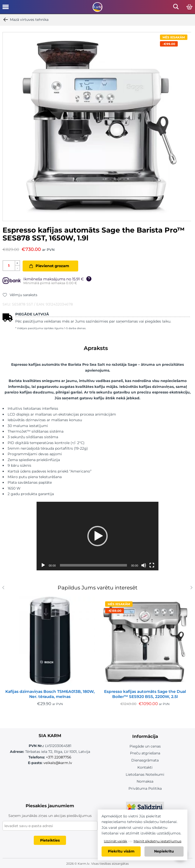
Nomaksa (145, 781)
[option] (97, 127)
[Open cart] (189, 7)
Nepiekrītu (164, 851)
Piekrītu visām (121, 851)
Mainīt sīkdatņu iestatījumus (157, 841)
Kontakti (145, 767)
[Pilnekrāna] (152, 565)
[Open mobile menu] (6, 9)
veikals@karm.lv (58, 763)
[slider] (94, 565)
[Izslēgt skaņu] (144, 565)
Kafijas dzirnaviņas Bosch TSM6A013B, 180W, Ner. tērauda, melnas (50, 694)
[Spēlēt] (43, 565)
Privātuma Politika (145, 788)
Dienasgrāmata (145, 760)
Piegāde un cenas (145, 746)
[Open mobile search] (176, 8)
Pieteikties (50, 840)
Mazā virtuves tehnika (26, 20)
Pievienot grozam (52, 266)
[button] (97, 536)
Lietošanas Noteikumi (145, 774)
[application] (97, 536)
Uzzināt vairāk (116, 841)
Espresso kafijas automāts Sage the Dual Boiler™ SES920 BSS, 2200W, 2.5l (145, 694)
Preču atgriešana (145, 753)
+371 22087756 (59, 757)
